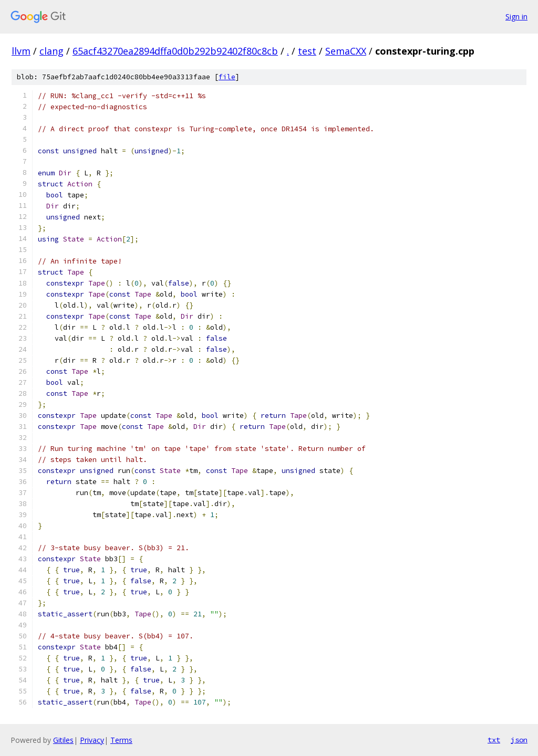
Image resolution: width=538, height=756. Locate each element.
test (307, 51)
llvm (21, 51)
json (519, 740)
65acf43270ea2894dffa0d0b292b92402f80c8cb (175, 51)
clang (51, 51)
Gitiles (63, 740)
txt (494, 740)
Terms (121, 740)
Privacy (92, 740)
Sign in (516, 17)
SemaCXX (346, 51)
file (227, 77)
